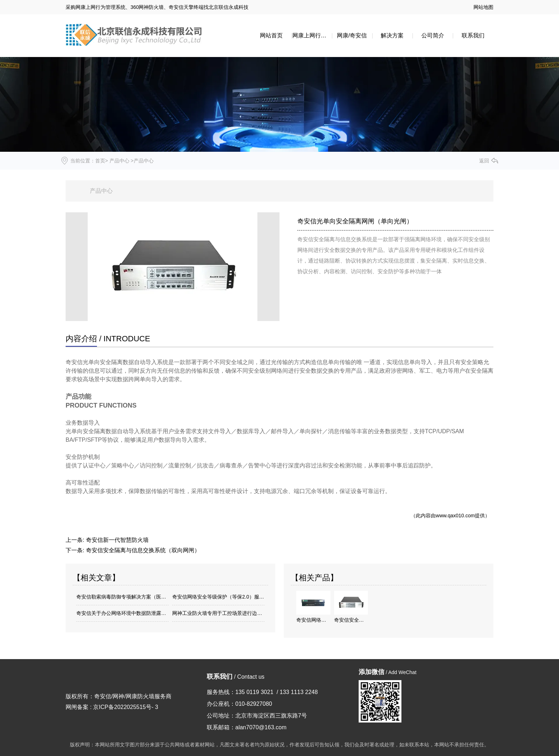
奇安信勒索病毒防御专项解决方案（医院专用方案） (122, 597)
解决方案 (392, 35)
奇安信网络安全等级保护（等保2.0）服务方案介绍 (218, 597)
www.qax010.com (455, 516)
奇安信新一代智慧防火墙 (117, 540)
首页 (100, 161)
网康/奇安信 (352, 35)
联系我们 (473, 35)
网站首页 (271, 35)
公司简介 (433, 35)
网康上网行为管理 (312, 35)
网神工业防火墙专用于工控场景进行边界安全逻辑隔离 (218, 613)
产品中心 (119, 161)
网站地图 (483, 7)
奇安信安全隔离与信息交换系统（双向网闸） (143, 550)
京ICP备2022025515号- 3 (125, 707)
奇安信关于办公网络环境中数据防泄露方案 (122, 613)
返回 (484, 161)
